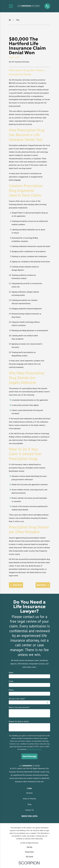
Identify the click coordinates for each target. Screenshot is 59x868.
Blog (29, 804)
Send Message (29, 756)
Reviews (29, 793)
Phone (11, 690)
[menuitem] (29, 847)
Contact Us (29, 810)
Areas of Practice (29, 799)
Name (11, 673)
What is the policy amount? (19, 707)
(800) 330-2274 (29, 816)
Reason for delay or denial (19, 721)
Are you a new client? (17, 699)
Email (11, 681)
